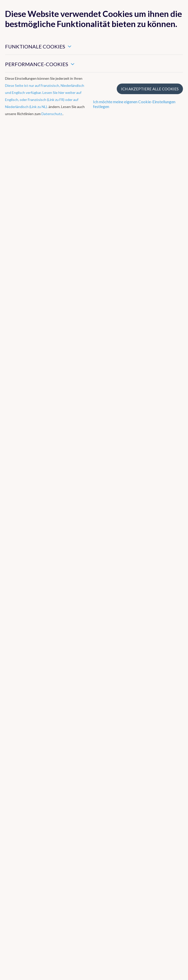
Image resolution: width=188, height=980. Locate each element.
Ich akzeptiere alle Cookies (150, 89)
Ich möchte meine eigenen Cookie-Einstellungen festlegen (134, 104)
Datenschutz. (52, 114)
